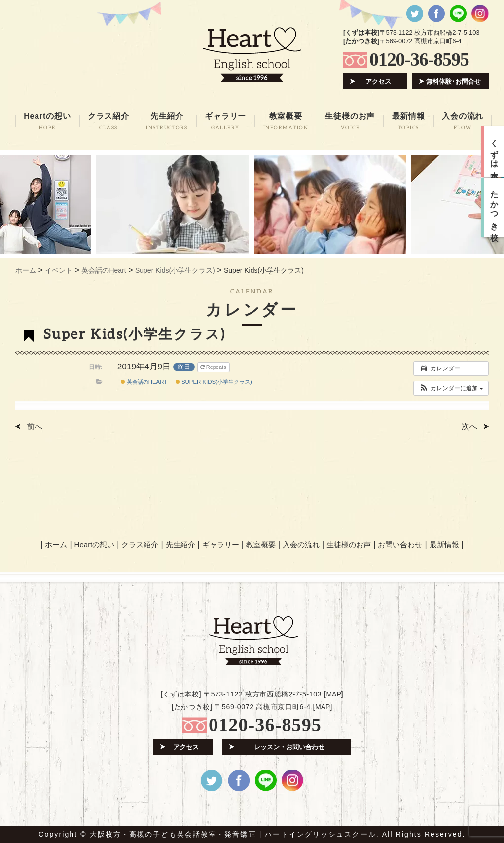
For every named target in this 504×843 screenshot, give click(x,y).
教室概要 (261, 544)
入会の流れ (301, 544)
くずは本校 (494, 151)
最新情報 (444, 544)
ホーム (56, 544)
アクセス (378, 82)
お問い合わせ (400, 544)
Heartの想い (95, 544)
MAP (333, 694)
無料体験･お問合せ (453, 82)
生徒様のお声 (349, 544)
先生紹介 (180, 544)
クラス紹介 (140, 544)
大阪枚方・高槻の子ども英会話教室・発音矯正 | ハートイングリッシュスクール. (234, 834)
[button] (451, 388)
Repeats (214, 367)
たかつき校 (494, 207)
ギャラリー (221, 544)
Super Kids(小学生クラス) (214, 382)
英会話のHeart (144, 382)
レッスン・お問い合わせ (289, 747)
